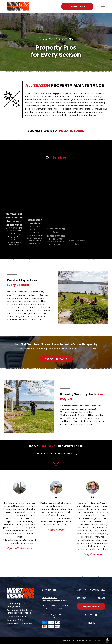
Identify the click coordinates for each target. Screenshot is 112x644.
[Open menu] (103, 6)
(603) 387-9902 (49, 598)
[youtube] (96, 615)
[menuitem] (21, 605)
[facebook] (86, 615)
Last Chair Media (94, 640)
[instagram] (91, 615)
